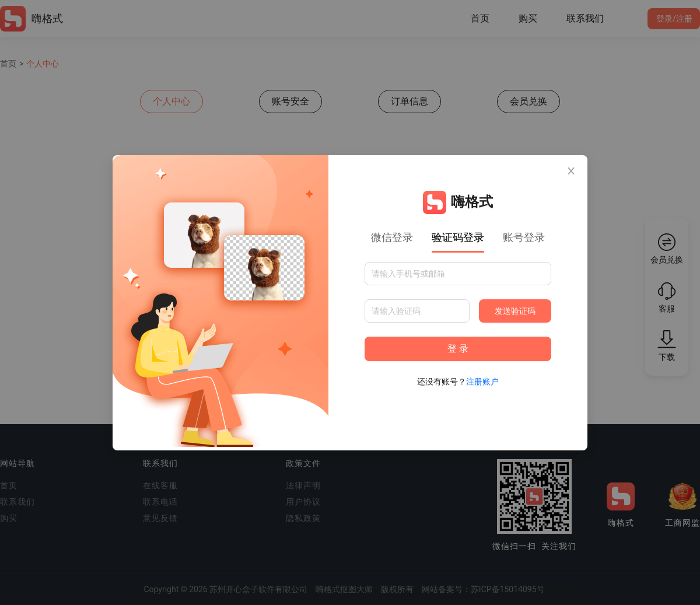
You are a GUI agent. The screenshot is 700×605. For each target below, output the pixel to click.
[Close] (571, 172)
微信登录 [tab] (392, 237)
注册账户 (482, 382)
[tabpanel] (458, 325)
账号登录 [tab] (524, 237)
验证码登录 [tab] (458, 237)
